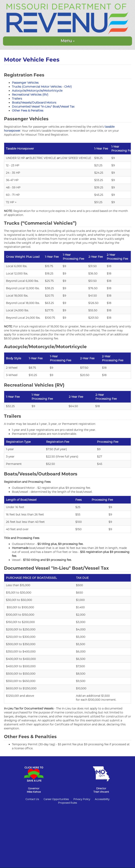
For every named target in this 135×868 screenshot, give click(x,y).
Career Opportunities (56, 799)
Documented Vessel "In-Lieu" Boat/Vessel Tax (43, 107)
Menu (68, 41)
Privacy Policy (82, 799)
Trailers (17, 99)
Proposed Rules (67, 803)
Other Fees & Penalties (28, 111)
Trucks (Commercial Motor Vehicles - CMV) (42, 87)
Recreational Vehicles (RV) (30, 95)
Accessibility (102, 799)
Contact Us (32, 799)
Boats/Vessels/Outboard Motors (34, 103)
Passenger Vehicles (25, 83)
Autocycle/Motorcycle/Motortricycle (37, 91)
